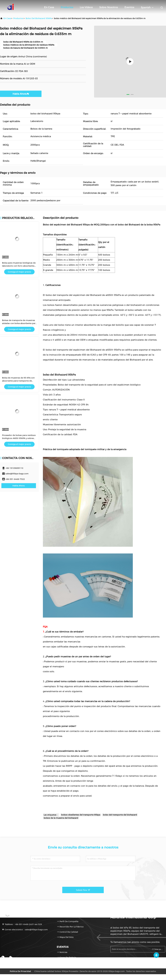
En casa (49, 7)
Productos (67, 7)
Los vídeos (86, 7)
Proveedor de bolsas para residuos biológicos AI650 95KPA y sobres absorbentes (19, 438)
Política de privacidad (20, 971)
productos (18, 18)
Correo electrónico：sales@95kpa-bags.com (25, 930)
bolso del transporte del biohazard (120, 815)
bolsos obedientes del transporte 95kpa (81, 815)
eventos (129, 7)
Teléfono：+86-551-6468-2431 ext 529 (22, 924)
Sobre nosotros (109, 7)
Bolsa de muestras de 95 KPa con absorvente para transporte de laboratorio (18, 381)
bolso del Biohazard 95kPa (39, 18)
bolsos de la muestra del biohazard (61, 818)
